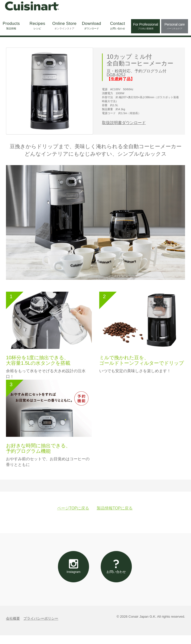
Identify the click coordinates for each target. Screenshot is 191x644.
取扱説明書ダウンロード (124, 123)
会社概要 (13, 627)
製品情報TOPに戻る (115, 508)
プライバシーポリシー (41, 627)
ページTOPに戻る (73, 508)
